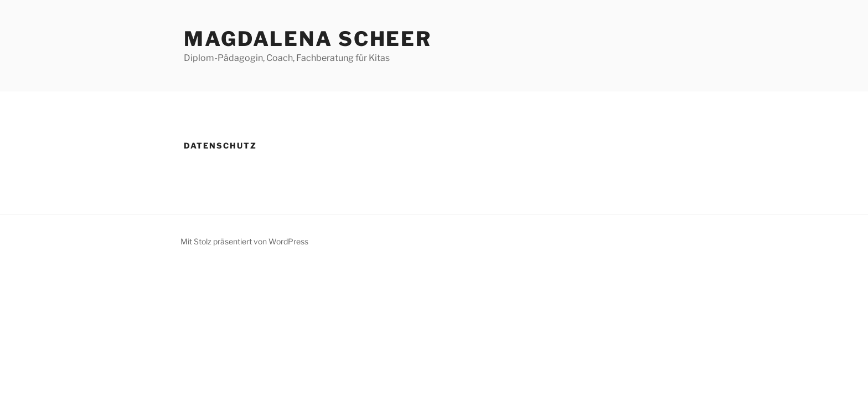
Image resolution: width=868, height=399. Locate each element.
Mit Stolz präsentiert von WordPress (244, 241)
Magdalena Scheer (308, 39)
